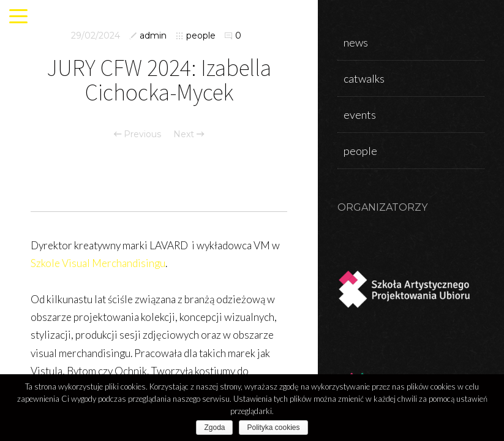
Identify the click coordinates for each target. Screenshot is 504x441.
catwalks (364, 78)
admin (153, 36)
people (201, 36)
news (356, 42)
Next (189, 134)
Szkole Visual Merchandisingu (98, 263)
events (360, 115)
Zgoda (214, 428)
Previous (137, 134)
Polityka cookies (273, 428)
